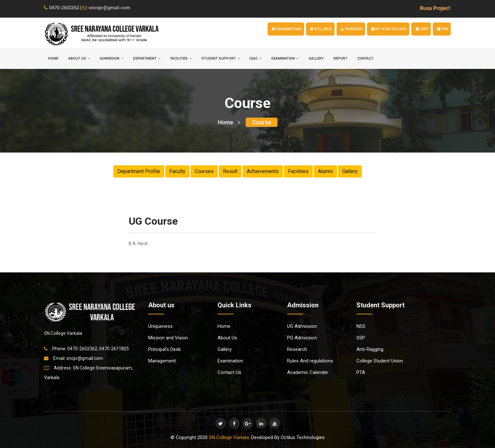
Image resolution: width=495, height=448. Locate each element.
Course (262, 122)
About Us (227, 338)
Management (162, 361)
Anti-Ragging (370, 349)
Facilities (298, 171)
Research (297, 349)
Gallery (316, 58)
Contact (365, 58)
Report (341, 58)
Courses (204, 171)
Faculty (177, 171)
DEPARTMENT (147, 58)
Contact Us (229, 372)
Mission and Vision (168, 338)
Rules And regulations (310, 361)
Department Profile (139, 171)
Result (230, 171)
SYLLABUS (321, 29)
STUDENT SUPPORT (221, 58)
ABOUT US (79, 58)
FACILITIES (181, 58)
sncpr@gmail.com (85, 358)
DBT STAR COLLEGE (389, 29)
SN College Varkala (229, 437)
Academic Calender (308, 372)
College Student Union (380, 361)
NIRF (422, 29)
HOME (53, 58)
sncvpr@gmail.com (106, 8)
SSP (361, 338)
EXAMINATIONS (287, 29)
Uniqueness (160, 326)
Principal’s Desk (164, 349)
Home (229, 122)
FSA (443, 29)
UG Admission (302, 326)
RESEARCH (352, 29)
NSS (361, 326)
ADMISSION (111, 58)
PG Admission (302, 338)
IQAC (256, 58)
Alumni (325, 171)
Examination (230, 361)
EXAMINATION (285, 58)
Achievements (263, 171)
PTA (361, 372)
